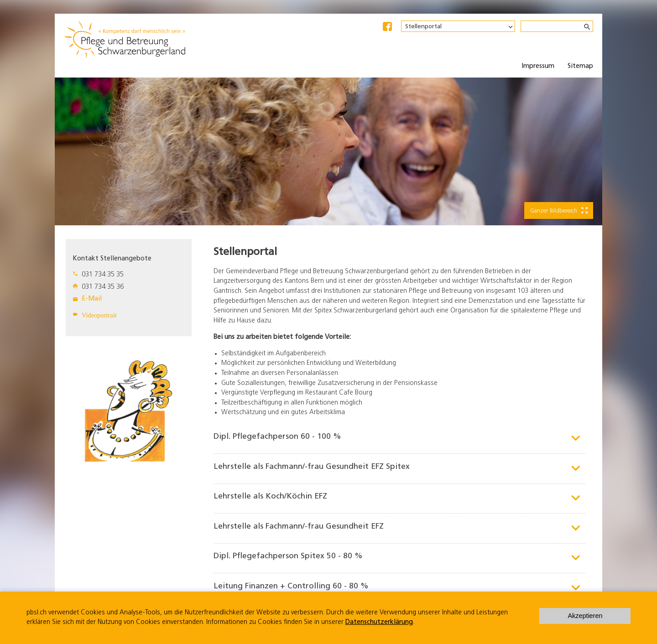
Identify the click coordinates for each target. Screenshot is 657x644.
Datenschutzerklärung (379, 622)
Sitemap (580, 66)
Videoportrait (99, 315)
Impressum (538, 66)
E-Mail (92, 299)
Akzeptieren (585, 616)
